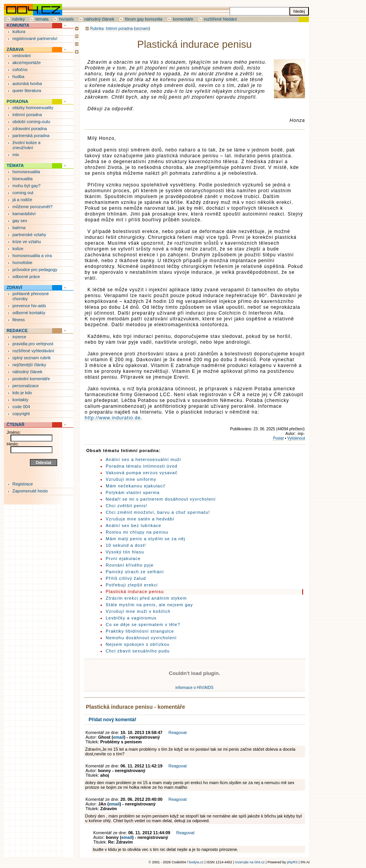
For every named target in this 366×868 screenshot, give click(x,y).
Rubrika (97, 29)
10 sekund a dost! (126, 545)
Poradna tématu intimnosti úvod (142, 466)
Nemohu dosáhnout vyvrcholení (141, 638)
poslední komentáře (31, 379)
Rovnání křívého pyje (130, 565)
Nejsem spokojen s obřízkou (138, 644)
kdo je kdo (22, 393)
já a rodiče (22, 200)
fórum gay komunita (144, 19)
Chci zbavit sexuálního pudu (138, 651)
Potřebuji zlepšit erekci (132, 585)
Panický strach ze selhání (135, 572)
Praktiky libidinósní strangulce (140, 631)
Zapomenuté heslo (30, 491)
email (119, 737)
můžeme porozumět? (32, 207)
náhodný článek (99, 19)
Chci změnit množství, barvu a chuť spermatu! (158, 512)
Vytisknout (296, 438)
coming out (23, 193)
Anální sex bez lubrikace (133, 525)
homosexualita (26, 172)
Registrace (23, 484)
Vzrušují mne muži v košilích (138, 611)
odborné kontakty (29, 313)
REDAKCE (17, 331)
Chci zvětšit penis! (127, 506)
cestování (22, 56)
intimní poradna (27, 115)
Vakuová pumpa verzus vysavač (142, 473)
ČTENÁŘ (16, 424)
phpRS (293, 862)
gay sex (20, 221)
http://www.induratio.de (113, 418)
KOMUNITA (18, 25)
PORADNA (17, 101)
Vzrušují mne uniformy (131, 479)
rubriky (18, 19)
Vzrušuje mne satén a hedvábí (140, 519)
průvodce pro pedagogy (35, 270)
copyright (21, 414)
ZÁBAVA (15, 49)
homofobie (22, 263)
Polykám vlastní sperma (133, 492)
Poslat (278, 438)
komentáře (183, 19)
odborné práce (26, 277)
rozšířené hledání (220, 19)
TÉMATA (15, 165)
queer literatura (27, 90)
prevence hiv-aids (29, 306)
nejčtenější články (29, 365)
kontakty (20, 400)
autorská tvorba (27, 83)
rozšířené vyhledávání (33, 351)
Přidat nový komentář (112, 720)
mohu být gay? (26, 186)
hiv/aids (66, 19)
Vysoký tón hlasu (125, 552)
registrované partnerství (35, 38)
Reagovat (177, 732)
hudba (18, 77)
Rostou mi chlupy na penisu (137, 532)
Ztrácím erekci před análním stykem (146, 598)
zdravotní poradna (30, 129)
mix (16, 155)
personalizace (26, 386)
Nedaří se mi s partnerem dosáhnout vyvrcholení (161, 499)
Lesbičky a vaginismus (131, 618)
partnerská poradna (31, 136)
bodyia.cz (196, 862)
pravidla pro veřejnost (33, 344)
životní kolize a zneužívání (26, 145)
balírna (19, 228)
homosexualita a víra (32, 256)
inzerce (19, 337)
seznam (142, 29)
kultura (19, 31)
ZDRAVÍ (14, 287)
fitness (19, 320)
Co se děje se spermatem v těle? (143, 624)
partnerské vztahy (29, 235)
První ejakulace (123, 558)
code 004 (21, 407)
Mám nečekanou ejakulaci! (136, 486)
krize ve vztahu (27, 242)
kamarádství (24, 214)
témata (42, 19)
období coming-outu (31, 122)
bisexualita (23, 179)
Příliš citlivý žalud (126, 578)
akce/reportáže (27, 63)
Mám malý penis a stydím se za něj (146, 539)
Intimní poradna (119, 29)
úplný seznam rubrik (31, 358)
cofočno (20, 70)
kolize (18, 249)
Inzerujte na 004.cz (250, 862)
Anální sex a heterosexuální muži (143, 459)
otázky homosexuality (33, 108)
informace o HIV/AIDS (195, 688)
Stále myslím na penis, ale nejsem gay (149, 605)
